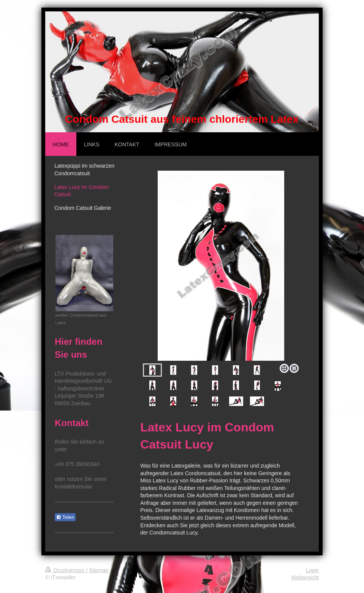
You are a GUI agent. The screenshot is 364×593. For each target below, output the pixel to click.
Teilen (65, 517)
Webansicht (305, 577)
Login (312, 570)
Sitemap (99, 570)
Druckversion (66, 570)
